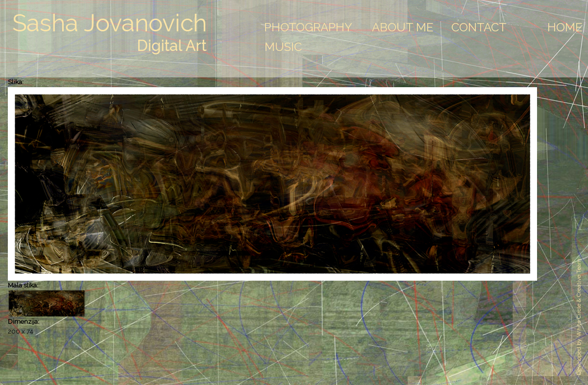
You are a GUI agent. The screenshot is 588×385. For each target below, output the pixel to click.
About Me (403, 27)
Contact (479, 27)
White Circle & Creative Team (579, 298)
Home (565, 27)
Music (283, 47)
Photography (308, 27)
